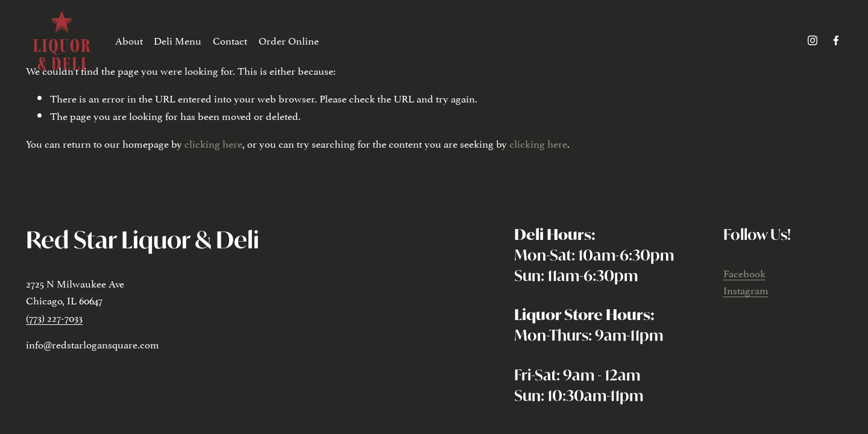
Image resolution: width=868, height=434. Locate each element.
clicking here (213, 143)
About (129, 40)
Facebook (744, 272)
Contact (230, 40)
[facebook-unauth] (836, 40)
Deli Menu (178, 40)
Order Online (289, 40)
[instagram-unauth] (813, 40)
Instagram (746, 289)
